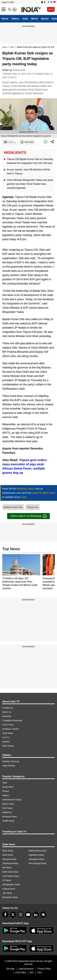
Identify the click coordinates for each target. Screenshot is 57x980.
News (5, 47)
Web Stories (8, 746)
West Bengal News (38, 863)
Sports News (8, 804)
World (34, 19)
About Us (7, 712)
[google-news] (43, 915)
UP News (7, 880)
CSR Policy (21, 972)
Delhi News (8, 855)
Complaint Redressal (12, 720)
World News (8, 787)
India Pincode (9, 766)
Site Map (10, 969)
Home (5, 19)
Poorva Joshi (19, 70)
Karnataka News (10, 897)
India (25, 19)
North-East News (10, 872)
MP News (7, 868)
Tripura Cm (33, 507)
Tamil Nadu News (11, 876)
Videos (15, 19)
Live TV (6, 737)
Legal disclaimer (26, 969)
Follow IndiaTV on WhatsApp (28, 516)
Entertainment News (12, 800)
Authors (6, 742)
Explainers (7, 812)
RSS (40, 972)
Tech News (7, 808)
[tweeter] (13, 915)
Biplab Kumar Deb (13, 507)
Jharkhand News (10, 863)
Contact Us (8, 708)
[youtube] (28, 915)
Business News (10, 817)
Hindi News (8, 733)
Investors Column (11, 729)
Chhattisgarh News (11, 885)
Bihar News (8, 851)
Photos (6, 791)
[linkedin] (36, 915)
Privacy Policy (44, 969)
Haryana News (9, 859)
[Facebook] (5, 915)
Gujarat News (9, 889)
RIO (32, 972)
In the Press (8, 725)
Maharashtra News (38, 851)
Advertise (7, 716)
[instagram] (21, 915)
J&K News (7, 893)
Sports (45, 19)
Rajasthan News (36, 855)
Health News (8, 821)
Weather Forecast (11, 761)
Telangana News (36, 859)
